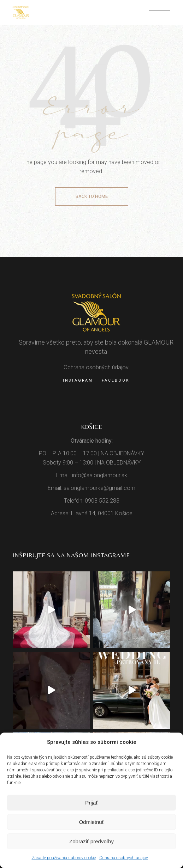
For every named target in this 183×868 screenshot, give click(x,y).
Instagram (78, 380)
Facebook (116, 380)
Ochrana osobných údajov (124, 858)
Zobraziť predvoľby (91, 841)
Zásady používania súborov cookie (64, 858)
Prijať (91, 803)
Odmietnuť (92, 822)
